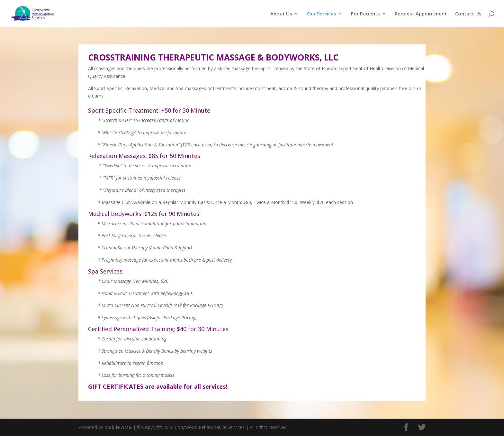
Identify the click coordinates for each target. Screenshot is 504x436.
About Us (281, 14)
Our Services (322, 14)
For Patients (365, 14)
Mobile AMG (118, 427)
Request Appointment (421, 14)
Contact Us (468, 14)
